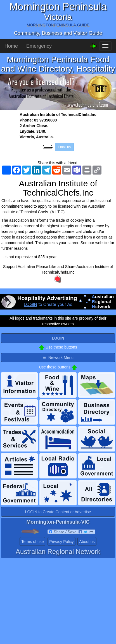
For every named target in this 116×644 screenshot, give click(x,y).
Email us (64, 147)
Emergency (39, 46)
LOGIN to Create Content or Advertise (58, 512)
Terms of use (32, 542)
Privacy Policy (61, 542)
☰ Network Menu (58, 357)
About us (87, 542)
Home (11, 46)
